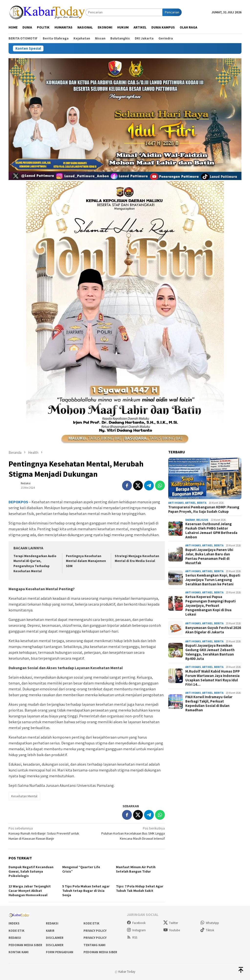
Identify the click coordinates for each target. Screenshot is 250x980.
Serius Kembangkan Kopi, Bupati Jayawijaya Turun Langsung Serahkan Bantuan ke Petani (213, 580)
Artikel (190, 503)
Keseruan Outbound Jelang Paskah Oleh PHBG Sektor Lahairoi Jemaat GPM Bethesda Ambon (211, 531)
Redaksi (52, 923)
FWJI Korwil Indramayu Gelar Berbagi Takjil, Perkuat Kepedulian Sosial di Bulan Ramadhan (209, 704)
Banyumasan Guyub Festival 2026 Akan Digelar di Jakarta (213, 630)
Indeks (14, 923)
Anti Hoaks (176, 503)
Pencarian (172, 12)
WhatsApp (210, 923)
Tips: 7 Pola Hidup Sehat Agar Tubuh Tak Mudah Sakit (140, 888)
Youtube (172, 930)
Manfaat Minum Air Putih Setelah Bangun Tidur (136, 869)
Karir (50, 931)
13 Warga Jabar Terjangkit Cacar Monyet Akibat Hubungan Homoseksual (30, 891)
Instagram (136, 930)
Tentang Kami (94, 945)
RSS (132, 937)
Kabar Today (127, 972)
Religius (202, 520)
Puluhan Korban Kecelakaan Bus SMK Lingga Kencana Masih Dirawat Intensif (127, 833)
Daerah (190, 520)
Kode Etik (91, 923)
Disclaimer (55, 938)
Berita (202, 503)
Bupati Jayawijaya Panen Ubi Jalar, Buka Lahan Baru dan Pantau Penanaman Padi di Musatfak (209, 556)
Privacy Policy (95, 931)
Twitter (171, 923)
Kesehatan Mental (24, 796)
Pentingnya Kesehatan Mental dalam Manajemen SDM (86, 561)
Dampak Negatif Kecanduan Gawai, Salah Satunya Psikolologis (31, 871)
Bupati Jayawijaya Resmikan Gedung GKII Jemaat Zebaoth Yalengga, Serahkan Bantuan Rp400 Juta (210, 652)
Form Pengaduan (60, 952)
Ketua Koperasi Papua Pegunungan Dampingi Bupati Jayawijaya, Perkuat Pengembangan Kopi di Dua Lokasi (210, 606)
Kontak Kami (19, 952)
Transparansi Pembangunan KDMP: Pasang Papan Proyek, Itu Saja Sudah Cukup (204, 509)
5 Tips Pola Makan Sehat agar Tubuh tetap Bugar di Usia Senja (86, 891)
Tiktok (207, 930)
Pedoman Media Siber (25, 945)
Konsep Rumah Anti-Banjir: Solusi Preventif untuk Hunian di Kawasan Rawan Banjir (46, 833)
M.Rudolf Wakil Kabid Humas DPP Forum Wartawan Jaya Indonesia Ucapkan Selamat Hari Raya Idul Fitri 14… (213, 678)
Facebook (136, 923)
